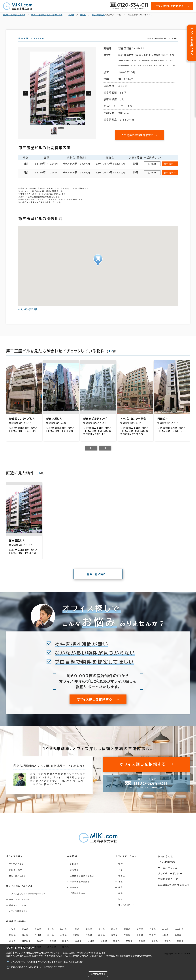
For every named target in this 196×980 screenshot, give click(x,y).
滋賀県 (140, 940)
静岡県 (102, 940)
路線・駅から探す (17, 881)
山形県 (76, 935)
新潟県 (12, 940)
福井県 (51, 940)
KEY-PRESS (167, 868)
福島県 (89, 935)
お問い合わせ (166, 862)
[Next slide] (105, 454)
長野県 (76, 940)
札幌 (121, 887)
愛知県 (114, 940)
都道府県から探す (16, 927)
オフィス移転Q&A (18, 917)
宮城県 (51, 935)
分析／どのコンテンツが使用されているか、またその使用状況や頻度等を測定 (47, 962)
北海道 (12, 935)
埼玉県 (140, 935)
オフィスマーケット (126, 862)
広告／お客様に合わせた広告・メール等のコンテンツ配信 (37, 967)
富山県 (25, 940)
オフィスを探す (15, 862)
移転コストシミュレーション (22, 905)
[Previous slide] (91, 454)
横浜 (121, 899)
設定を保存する (98, 974)
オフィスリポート (127, 910)
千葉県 (153, 935)
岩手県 (38, 935)
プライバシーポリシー (170, 879)
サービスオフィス (168, 873)
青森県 (25, 935)
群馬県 (127, 935)
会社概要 (75, 870)
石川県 (38, 940)
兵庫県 (178, 940)
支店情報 (75, 875)
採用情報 (75, 893)
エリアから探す (16, 870)
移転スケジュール (18, 911)
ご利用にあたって (168, 885)
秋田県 (63, 935)
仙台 (121, 893)
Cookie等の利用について (34, 956)
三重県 (127, 940)
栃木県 (114, 935)
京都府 (153, 940)
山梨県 (63, 940)
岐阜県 (89, 940)
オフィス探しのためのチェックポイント (27, 899)
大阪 (121, 875)
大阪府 (165, 940)
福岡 (121, 905)
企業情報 (72, 862)
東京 (121, 870)
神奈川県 (179, 935)
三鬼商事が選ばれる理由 (82, 881)
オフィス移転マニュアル (20, 892)
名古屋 (122, 881)
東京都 (165, 935)
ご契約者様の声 (78, 899)
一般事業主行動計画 (80, 887)
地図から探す (16, 875)
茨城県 (102, 935)
